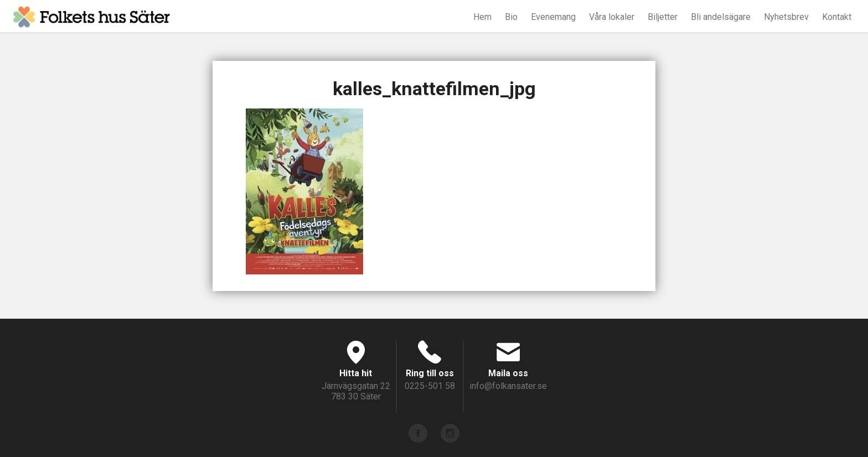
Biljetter (663, 17)
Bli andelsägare (721, 17)
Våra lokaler (612, 17)
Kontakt (837, 17)
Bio (511, 17)
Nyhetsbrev (786, 17)
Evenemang (553, 17)
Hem (482, 17)
